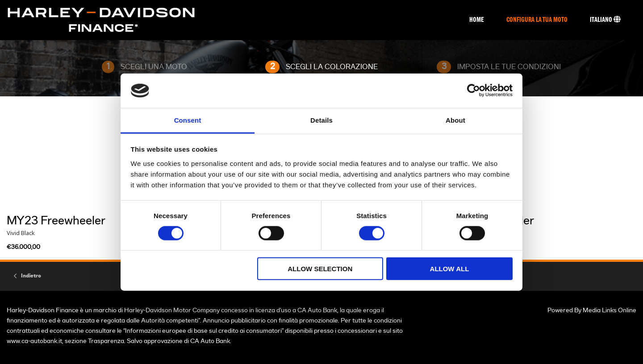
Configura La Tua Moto (537, 20)
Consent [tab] (188, 120)
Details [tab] (321, 120)
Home (477, 20)
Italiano (605, 20)
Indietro (31, 276)
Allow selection (320, 269)
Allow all (450, 269)
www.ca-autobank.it (34, 341)
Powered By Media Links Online (592, 310)
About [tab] (455, 120)
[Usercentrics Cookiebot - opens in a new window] (474, 91)
